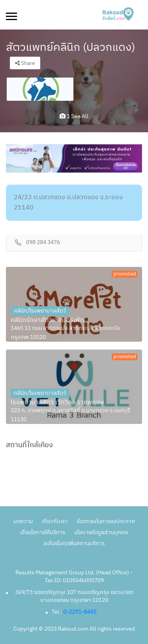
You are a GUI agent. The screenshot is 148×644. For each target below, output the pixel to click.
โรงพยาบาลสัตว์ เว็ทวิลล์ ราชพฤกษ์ (57, 403)
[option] (40, 89)
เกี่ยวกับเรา (55, 521)
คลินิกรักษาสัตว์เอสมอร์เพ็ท (47, 320)
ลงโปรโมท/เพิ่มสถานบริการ (74, 543)
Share (25, 63)
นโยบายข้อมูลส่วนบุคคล (101, 532)
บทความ (23, 521)
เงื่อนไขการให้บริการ (43, 532)
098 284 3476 (43, 243)
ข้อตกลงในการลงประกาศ (106, 521)
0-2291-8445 (80, 612)
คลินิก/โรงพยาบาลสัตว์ (40, 311)
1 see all (74, 116)
